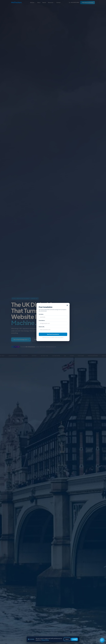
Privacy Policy (45, 640)
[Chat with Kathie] (102, 640)
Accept (74, 639)
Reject (67, 639)
